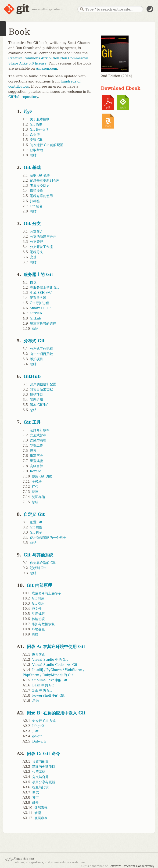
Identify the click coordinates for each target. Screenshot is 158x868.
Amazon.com (47, 68)
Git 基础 (32, 167)
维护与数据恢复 (43, 624)
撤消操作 (36, 191)
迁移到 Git (38, 568)
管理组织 (36, 400)
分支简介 (36, 231)
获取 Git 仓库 (40, 175)
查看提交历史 (40, 186)
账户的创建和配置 (43, 384)
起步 (28, 111)
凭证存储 (38, 497)
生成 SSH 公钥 (41, 293)
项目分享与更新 (44, 782)
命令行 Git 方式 (44, 721)
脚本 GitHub (40, 405)
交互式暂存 (38, 435)
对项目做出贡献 (41, 389)
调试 (36, 792)
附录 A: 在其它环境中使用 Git (56, 647)
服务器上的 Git (38, 274)
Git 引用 (38, 603)
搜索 (33, 451)
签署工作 (36, 445)
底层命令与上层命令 (47, 593)
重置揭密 (36, 461)
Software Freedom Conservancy (131, 866)
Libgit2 (38, 726)
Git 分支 (32, 224)
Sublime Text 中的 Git (50, 680)
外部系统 (41, 808)
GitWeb (36, 313)
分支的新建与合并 (43, 237)
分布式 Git (34, 341)
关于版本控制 (40, 119)
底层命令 (41, 818)
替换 (35, 492)
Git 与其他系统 (38, 555)
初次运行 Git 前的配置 (47, 145)
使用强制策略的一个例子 (48, 538)
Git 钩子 (36, 532)
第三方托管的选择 (43, 323)
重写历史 (36, 456)
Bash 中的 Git (43, 685)
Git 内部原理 (39, 585)
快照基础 (39, 772)
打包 (35, 487)
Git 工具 (32, 422)
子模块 (37, 481)
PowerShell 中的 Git (48, 696)
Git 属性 (36, 527)
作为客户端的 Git (43, 563)
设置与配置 (40, 761)
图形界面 (39, 654)
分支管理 (36, 242)
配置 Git (36, 522)
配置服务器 (38, 298)
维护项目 (36, 359)
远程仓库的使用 (41, 196)
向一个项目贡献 (41, 354)
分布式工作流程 (41, 349)
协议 (33, 282)
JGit (35, 731)
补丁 (36, 797)
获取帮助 (36, 150)
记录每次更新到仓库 (45, 180)
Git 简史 (36, 124)
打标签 (35, 201)
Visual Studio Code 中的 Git (55, 665)
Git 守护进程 (39, 303)
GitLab (36, 318)
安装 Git (36, 140)
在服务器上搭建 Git (44, 287)
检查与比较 (40, 787)
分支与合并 (40, 777)
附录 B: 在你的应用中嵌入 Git (56, 713)
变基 (33, 257)
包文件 (37, 609)
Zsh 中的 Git (42, 690)
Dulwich (39, 741)
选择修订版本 (40, 430)
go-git (37, 736)
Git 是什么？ (39, 129)
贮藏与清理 (38, 440)
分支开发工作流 (41, 247)
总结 (33, 155)
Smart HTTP (40, 308)
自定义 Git (34, 514)
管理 (38, 813)
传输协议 (38, 619)
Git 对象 (38, 598)
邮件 (36, 803)
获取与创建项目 (44, 767)
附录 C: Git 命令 (43, 754)
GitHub (32, 376)
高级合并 (36, 466)
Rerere (36, 471)
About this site (24, 859)
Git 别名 (36, 206)
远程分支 (36, 252)
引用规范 (38, 614)
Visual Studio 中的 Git (50, 660)
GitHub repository (23, 97)
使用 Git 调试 (42, 476)
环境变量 (38, 629)
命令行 (35, 135)
